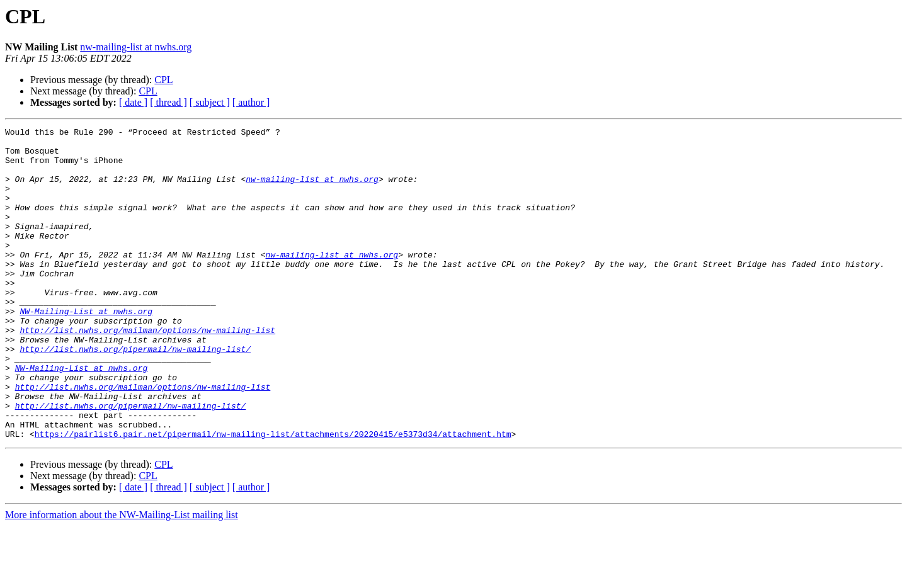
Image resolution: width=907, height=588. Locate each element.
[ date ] (133, 102)
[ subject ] (210, 102)
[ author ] (251, 102)
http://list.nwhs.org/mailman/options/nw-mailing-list (147, 371)
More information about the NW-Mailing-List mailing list (122, 577)
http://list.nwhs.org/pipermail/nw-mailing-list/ (135, 394)
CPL (163, 80)
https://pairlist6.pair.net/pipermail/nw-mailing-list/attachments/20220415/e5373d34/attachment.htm (273, 496)
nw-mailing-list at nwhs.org (136, 47)
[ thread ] (168, 102)
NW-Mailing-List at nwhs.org (86, 349)
